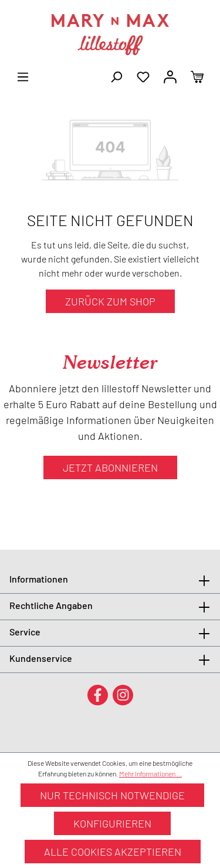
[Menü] (23, 76)
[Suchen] (116, 76)
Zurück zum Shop (110, 301)
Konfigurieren (112, 823)
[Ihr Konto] (170, 76)
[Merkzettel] (143, 76)
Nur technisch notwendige (112, 795)
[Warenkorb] (197, 76)
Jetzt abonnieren (110, 467)
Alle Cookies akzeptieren (113, 852)
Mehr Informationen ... (150, 773)
